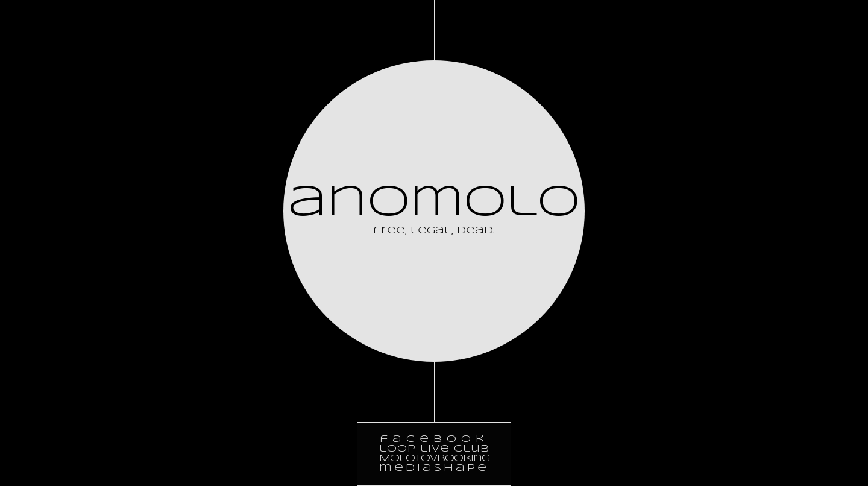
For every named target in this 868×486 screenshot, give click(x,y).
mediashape (434, 468)
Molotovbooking (434, 459)
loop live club (434, 449)
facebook (434, 439)
